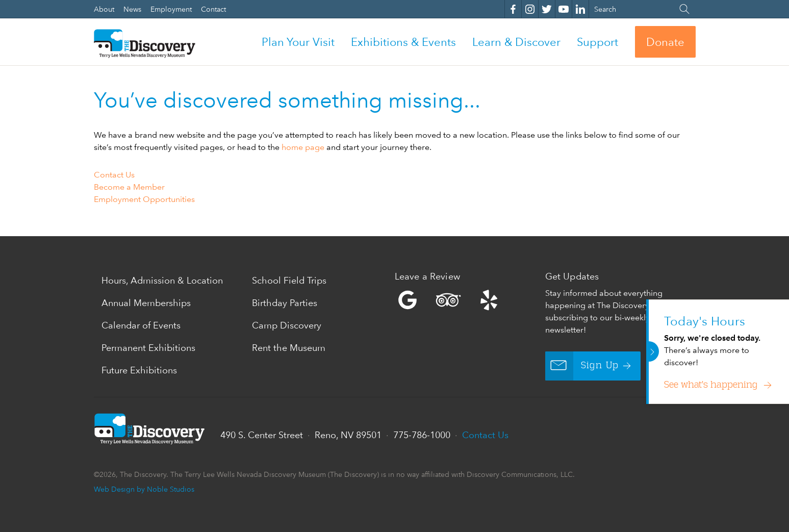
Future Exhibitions (139, 370)
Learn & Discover (516, 42)
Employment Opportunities (144, 199)
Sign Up (582, 366)
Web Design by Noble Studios (144, 489)
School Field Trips (289, 280)
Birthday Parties (285, 303)
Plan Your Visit (298, 42)
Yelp (467, 300)
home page (303, 147)
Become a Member (129, 187)
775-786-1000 (422, 435)
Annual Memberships (146, 303)
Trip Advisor (448, 300)
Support (597, 42)
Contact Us (114, 175)
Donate (665, 42)
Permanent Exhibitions (148, 348)
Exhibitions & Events (403, 42)
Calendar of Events (141, 325)
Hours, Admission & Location (162, 280)
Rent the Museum (289, 348)
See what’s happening (712, 385)
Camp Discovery (287, 325)
